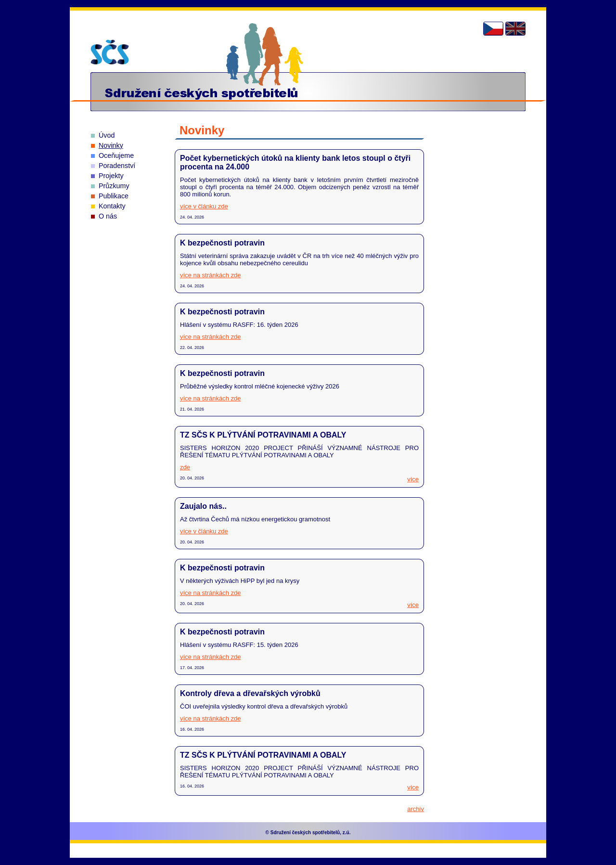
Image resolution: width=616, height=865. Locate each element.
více (413, 479)
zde (185, 467)
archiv (416, 809)
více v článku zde (204, 206)
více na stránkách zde (210, 275)
